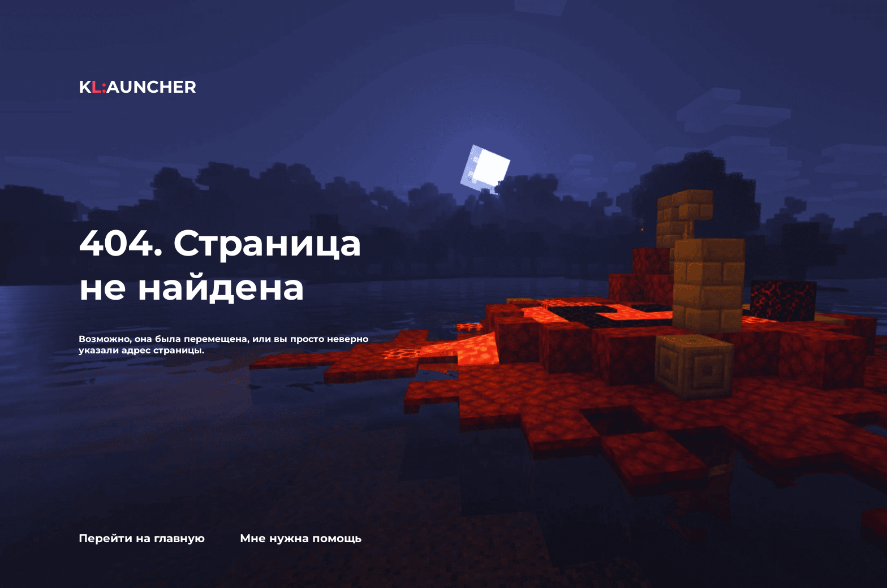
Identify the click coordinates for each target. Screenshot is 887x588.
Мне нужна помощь (301, 538)
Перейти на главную (142, 538)
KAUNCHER (137, 87)
